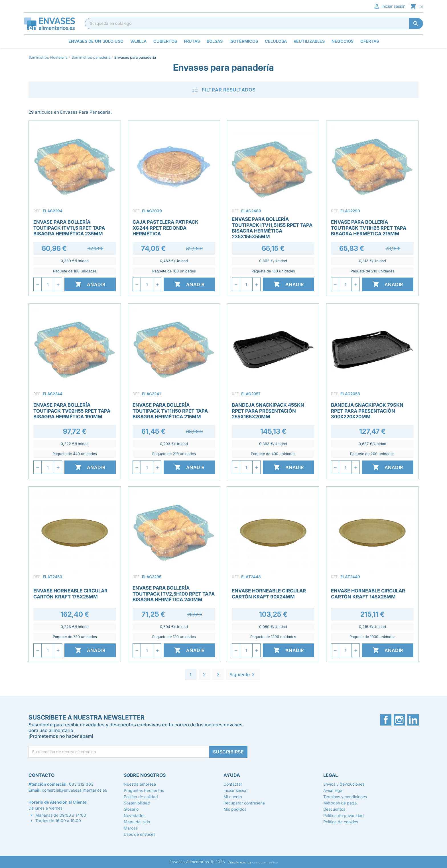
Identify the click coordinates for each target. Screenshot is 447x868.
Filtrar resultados (224, 90)
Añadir (90, 284)
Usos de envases (140, 834)
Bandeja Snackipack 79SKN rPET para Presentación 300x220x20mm (367, 411)
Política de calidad (141, 797)
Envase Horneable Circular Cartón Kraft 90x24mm (269, 594)
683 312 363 (81, 784)
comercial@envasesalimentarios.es (74, 790)
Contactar (233, 784)
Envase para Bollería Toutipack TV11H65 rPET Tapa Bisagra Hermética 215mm (369, 228)
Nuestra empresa (140, 784)
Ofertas (370, 41)
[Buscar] (254, 23)
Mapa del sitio (137, 822)
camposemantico (265, 862)
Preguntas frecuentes (144, 790)
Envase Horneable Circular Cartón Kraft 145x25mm (368, 594)
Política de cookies (341, 822)
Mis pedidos (235, 809)
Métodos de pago (340, 803)
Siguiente (243, 675)
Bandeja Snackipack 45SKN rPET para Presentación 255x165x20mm (268, 411)
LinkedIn (413, 720)
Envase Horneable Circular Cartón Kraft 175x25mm (70, 594)
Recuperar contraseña (244, 803)
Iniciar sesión (389, 6)
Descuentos (334, 809)
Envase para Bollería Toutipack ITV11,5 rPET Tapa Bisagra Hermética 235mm (69, 228)
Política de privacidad (344, 815)
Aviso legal (333, 790)
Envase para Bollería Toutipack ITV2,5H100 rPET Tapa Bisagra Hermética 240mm (174, 594)
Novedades (135, 815)
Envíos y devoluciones (344, 784)
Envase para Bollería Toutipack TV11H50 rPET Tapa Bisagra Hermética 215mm (170, 411)
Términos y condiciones (345, 797)
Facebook (386, 720)
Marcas (131, 828)
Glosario (131, 809)
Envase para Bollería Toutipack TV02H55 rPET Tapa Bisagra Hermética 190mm (72, 411)
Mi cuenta (233, 797)
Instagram (399, 720)
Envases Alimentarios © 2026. (198, 862)
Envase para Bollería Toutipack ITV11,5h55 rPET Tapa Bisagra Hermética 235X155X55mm (272, 228)
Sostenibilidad (137, 803)
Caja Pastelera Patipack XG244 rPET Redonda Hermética (165, 228)
